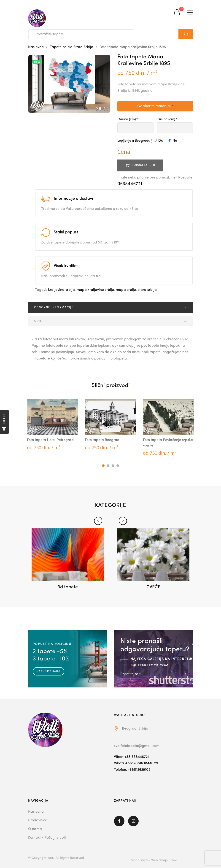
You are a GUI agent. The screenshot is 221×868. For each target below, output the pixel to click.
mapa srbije (126, 290)
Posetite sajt (130, 674)
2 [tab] (108, 466)
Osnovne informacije (54, 308)
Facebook (119, 821)
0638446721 (130, 184)
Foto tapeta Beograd (102, 440)
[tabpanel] (53, 425)
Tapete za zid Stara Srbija (72, 47)
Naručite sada (49, 671)
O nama (35, 829)
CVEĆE (153, 587)
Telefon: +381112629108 (132, 770)
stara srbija (147, 290)
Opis (38, 321)
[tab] (110, 308)
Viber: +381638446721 (131, 757)
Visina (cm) (167, 119)
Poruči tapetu (143, 165)
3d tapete (68, 587)
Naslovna (36, 47)
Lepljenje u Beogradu (134, 141)
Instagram (133, 821)
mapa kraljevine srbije (95, 290)
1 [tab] (103, 466)
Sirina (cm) (127, 119)
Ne (172, 141)
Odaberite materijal (155, 106)
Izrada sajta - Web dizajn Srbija (153, 860)
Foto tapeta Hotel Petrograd (50, 440)
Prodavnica (38, 820)
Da (159, 141)
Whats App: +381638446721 (136, 763)
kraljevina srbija (61, 290)
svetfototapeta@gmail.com (137, 746)
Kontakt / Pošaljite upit (47, 838)
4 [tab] (118, 466)
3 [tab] (113, 466)
